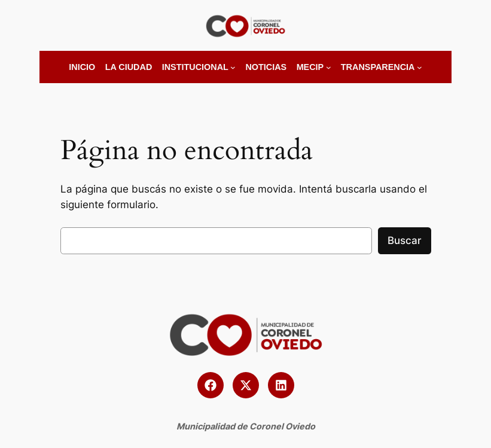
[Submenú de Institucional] (233, 67)
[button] (211, 385)
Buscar (405, 240)
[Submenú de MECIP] (329, 67)
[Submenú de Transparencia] (420, 67)
